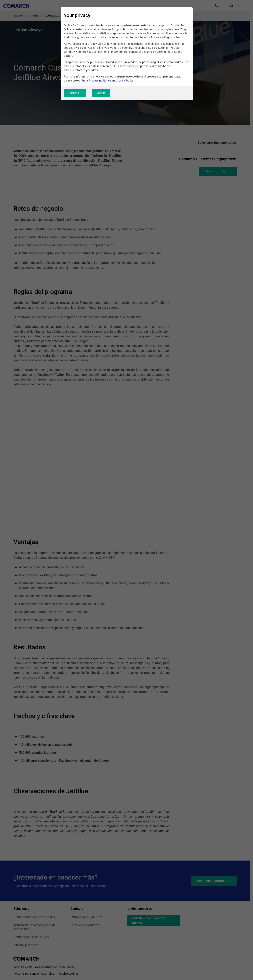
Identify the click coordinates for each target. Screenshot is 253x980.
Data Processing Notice (96, 81)
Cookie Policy (125, 81)
